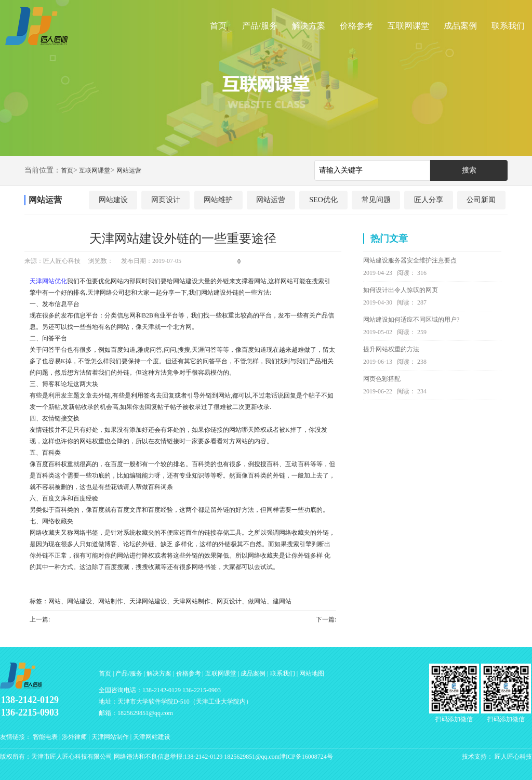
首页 (218, 26)
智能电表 (45, 737)
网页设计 (166, 200)
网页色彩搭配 (382, 379)
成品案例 (460, 26)
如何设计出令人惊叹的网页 (401, 290)
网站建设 (113, 200)
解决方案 (309, 26)
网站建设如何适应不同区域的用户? (411, 320)
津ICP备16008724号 (306, 757)
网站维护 (218, 200)
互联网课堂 (408, 26)
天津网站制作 (110, 737)
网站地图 (312, 673)
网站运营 (129, 170)
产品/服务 (260, 26)
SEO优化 (323, 200)
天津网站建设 (152, 737)
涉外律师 (74, 737)
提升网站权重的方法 (391, 349)
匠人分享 (429, 200)
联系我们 (508, 26)
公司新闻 (481, 200)
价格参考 (356, 26)
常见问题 (376, 200)
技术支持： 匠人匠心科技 (497, 757)
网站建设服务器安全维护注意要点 (410, 260)
